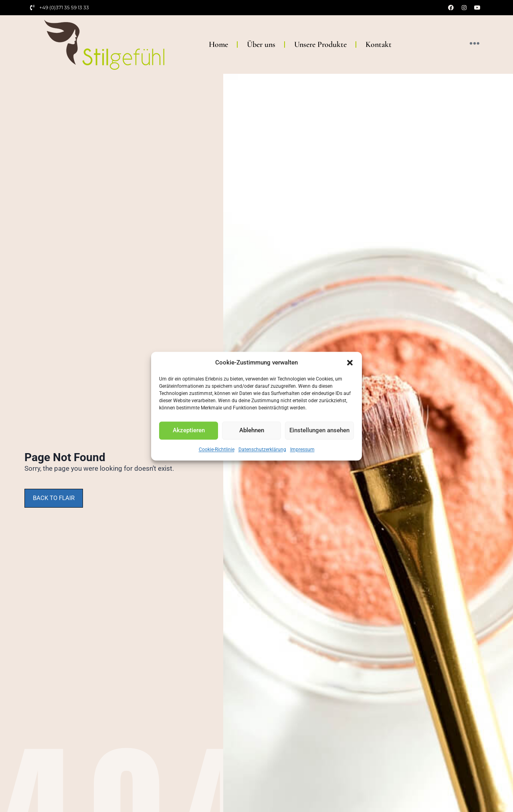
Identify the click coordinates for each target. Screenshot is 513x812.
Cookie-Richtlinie (217, 450)
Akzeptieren (189, 430)
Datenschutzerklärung (262, 450)
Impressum (302, 450)
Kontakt (379, 45)
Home (218, 45)
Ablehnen (252, 430)
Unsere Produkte (320, 45)
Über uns (261, 45)
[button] (350, 362)
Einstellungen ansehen (319, 430)
